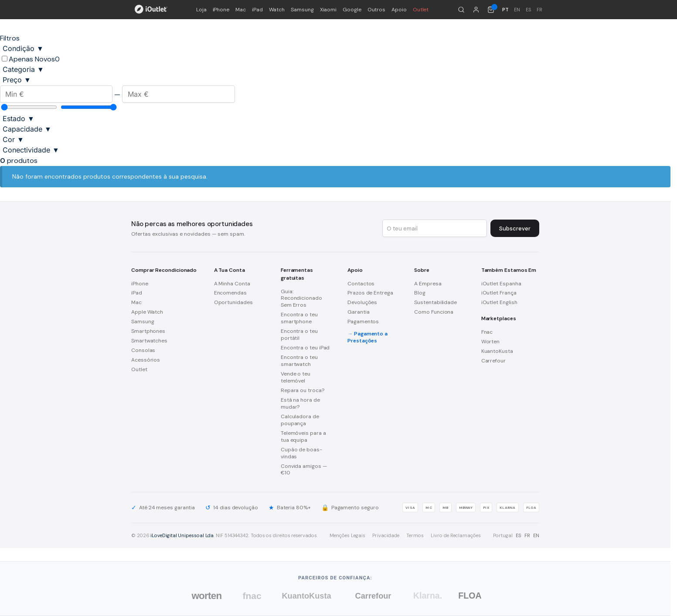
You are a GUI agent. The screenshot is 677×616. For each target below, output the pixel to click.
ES (519, 535)
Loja (201, 10)
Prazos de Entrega (370, 293)
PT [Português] (505, 10)
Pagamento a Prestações (367, 337)
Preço (17, 80)
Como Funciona (434, 312)
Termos (415, 535)
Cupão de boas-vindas (301, 453)
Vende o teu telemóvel (296, 377)
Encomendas (230, 293)
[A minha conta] (476, 10)
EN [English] (517, 10)
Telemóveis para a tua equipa (303, 437)
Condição (23, 48)
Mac (241, 10)
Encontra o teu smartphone (299, 318)
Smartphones (148, 331)
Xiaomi (328, 10)
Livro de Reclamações (456, 535)
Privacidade (386, 535)
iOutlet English (499, 302)
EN (536, 535)
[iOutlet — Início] (151, 10)
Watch (277, 10)
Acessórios (146, 360)
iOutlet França (499, 293)
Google (352, 10)
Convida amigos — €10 (304, 470)
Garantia (358, 312)
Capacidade (27, 129)
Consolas (143, 350)
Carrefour (493, 361)
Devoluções (362, 302)
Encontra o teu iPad (305, 348)
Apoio (399, 10)
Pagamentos (363, 322)
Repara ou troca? (303, 390)
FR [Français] (539, 10)
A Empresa (428, 284)
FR (527, 535)
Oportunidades (233, 302)
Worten (491, 342)
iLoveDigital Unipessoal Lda (182, 535)
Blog (420, 293)
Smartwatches (149, 341)
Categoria (23, 69)
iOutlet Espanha (501, 284)
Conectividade (31, 150)
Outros (377, 10)
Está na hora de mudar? (300, 403)
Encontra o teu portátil (299, 335)
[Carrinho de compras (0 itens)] (491, 10)
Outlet (421, 10)
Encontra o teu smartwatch (299, 361)
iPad (257, 10)
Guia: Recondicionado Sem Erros (301, 298)
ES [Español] (529, 10)
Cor (13, 139)
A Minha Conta (232, 284)
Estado (19, 118)
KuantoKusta (497, 351)
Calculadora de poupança (300, 420)
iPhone (221, 10)
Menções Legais (347, 535)
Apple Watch (147, 312)
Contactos (361, 284)
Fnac (487, 332)
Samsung (302, 10)
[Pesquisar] (461, 10)
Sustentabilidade (435, 302)
